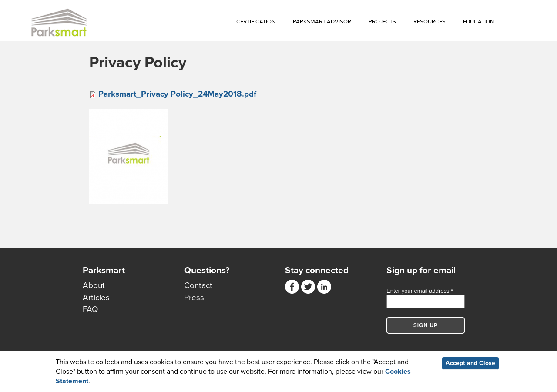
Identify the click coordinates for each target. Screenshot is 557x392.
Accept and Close (470, 363)
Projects (382, 22)
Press (194, 298)
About (94, 285)
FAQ (91, 309)
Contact (198, 285)
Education (478, 22)
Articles (96, 298)
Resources (429, 22)
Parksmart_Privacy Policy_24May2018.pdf (177, 94)
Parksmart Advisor (322, 22)
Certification (256, 22)
